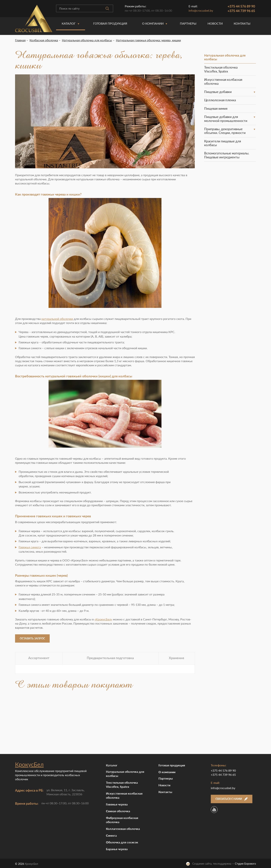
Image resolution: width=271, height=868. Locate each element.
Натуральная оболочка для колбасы (225, 57)
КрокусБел (29, 764)
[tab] (39, 658)
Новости (215, 23)
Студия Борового (245, 864)
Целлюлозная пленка (220, 100)
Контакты (242, 23)
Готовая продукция (110, 23)
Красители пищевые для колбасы (223, 143)
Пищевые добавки (218, 92)
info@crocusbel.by (201, 10)
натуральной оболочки (57, 319)
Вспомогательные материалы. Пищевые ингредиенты (227, 155)
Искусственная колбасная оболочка (223, 81)
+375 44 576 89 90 (241, 6)
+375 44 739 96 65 (241, 11)
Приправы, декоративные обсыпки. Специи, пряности (225, 131)
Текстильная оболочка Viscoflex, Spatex (221, 69)
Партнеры (188, 23)
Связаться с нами (232, 799)
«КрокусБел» (103, 619)
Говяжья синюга (30, 547)
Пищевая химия (216, 108)
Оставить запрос (32, 638)
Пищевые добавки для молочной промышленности (226, 119)
